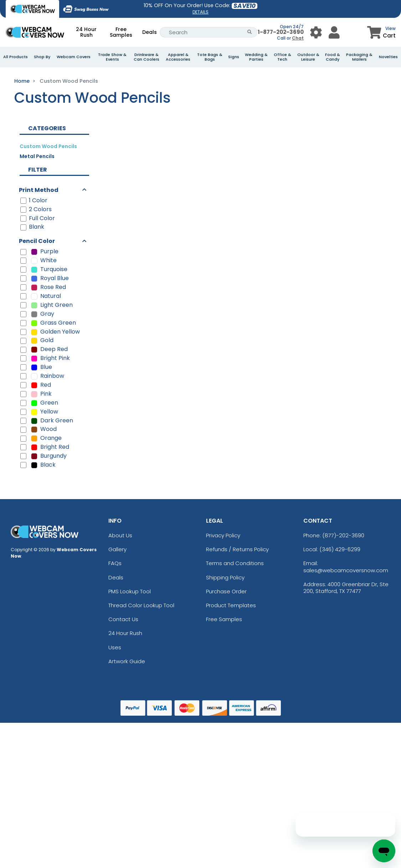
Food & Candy (333, 57)
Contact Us (123, 619)
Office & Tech (282, 57)
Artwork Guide (127, 661)
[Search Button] (250, 32)
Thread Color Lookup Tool (141, 605)
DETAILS (200, 12)
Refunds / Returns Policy (237, 549)
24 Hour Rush (86, 32)
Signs (234, 57)
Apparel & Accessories (178, 57)
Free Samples (121, 32)
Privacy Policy (223, 535)
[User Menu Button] (316, 32)
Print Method (39, 190)
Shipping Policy (225, 577)
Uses (115, 647)
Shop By (42, 57)
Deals (150, 32)
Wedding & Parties (256, 57)
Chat (298, 38)
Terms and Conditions (235, 563)
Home (22, 81)
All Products (16, 57)
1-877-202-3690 (281, 32)
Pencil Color (37, 241)
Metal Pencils (37, 156)
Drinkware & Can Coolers (146, 57)
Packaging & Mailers (359, 57)
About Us (120, 535)
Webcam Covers (74, 57)
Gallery (117, 549)
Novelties (388, 57)
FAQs (115, 563)
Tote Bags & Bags (210, 57)
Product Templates (231, 605)
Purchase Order (226, 591)
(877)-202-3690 (343, 535)
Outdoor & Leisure (308, 57)
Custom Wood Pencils (48, 146)
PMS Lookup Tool (130, 591)
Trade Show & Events (112, 57)
